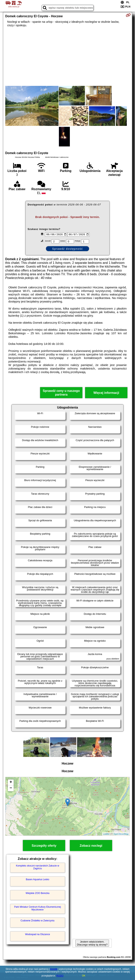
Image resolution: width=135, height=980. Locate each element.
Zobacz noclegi (91, 846)
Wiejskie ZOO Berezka (37, 893)
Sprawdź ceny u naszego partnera (61, 393)
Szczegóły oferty (44, 846)
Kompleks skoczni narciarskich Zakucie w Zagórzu (37, 867)
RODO (60, 976)
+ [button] (11, 782)
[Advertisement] (67, 56)
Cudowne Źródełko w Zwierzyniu (37, 921)
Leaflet (106, 834)
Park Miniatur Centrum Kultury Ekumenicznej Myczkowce (37, 908)
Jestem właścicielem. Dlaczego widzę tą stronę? (92, 943)
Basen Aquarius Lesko (37, 879)
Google (54, 969)
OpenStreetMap (121, 834)
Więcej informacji (106, 393)
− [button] (11, 788)
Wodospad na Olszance (37, 934)
